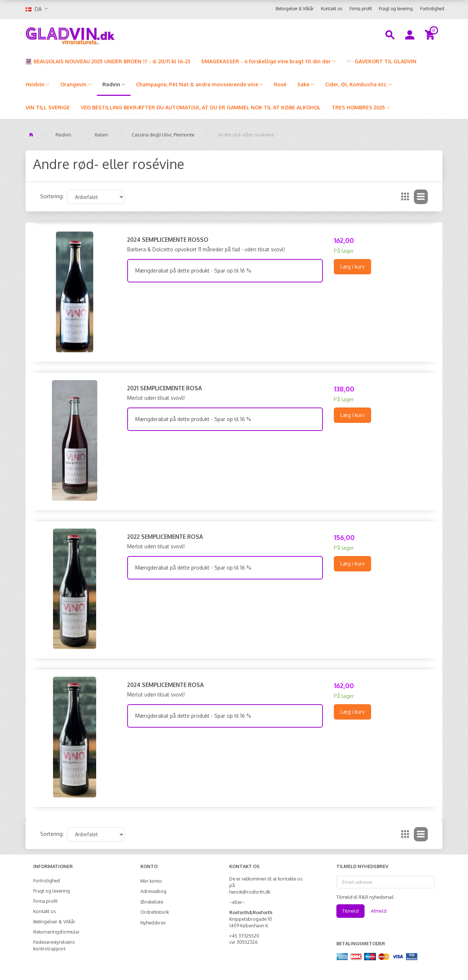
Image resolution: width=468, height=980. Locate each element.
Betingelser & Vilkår (295, 9)
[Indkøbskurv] (431, 34)
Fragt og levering (396, 9)
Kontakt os (332, 9)
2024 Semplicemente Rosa (165, 685)
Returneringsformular (56, 932)
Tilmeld (350, 911)
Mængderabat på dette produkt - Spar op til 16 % (193, 271)
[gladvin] (100, 34)
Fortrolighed (432, 9)
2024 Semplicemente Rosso (168, 240)
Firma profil (361, 9)
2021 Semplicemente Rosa (165, 388)
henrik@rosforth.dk (250, 892)
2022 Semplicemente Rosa (165, 537)
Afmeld (379, 911)
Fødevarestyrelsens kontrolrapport (54, 945)
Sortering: (52, 196)
